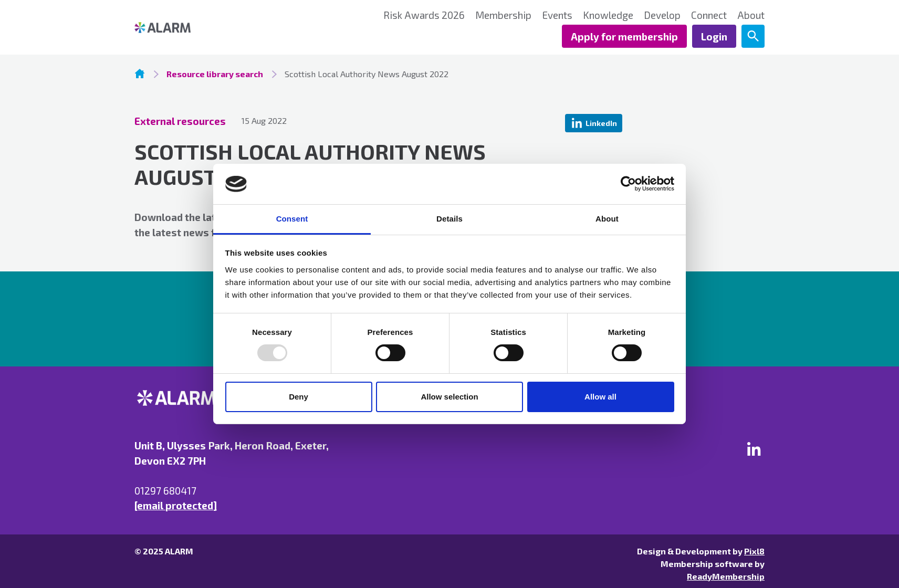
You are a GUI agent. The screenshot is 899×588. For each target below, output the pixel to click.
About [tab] (607, 219)
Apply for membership (624, 36)
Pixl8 (754, 551)
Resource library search (215, 74)
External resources (180, 121)
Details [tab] (449, 219)
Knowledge (608, 15)
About (751, 15)
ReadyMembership (726, 576)
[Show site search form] (753, 36)
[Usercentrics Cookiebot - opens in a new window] (628, 184)
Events (557, 15)
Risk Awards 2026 (424, 15)
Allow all (600, 397)
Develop (662, 15)
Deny (299, 397)
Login (714, 36)
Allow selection (449, 397)
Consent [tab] (292, 219)
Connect (709, 15)
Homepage (140, 73)
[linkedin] (754, 449)
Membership (503, 15)
